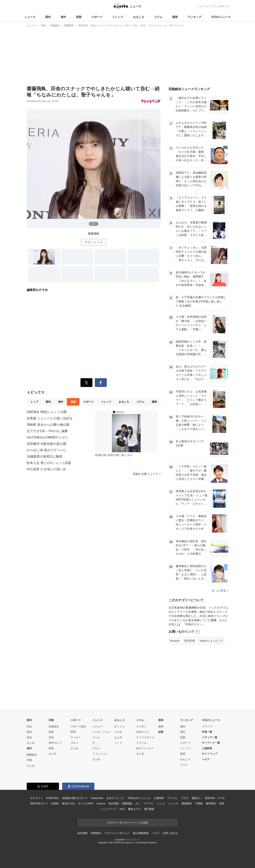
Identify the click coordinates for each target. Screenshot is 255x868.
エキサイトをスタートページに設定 (127, 823)
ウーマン (149, 803)
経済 (29, 732)
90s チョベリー (145, 748)
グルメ (96, 748)
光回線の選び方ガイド (75, 798)
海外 (63, 17)
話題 (161, 732)
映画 (51, 732)
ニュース (30, 17)
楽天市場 (189, 641)
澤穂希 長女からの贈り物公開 (48, 425)
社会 (29, 726)
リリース (207, 726)
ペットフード (108, 809)
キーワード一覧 (211, 743)
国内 (48, 17)
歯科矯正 (211, 803)
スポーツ (97, 17)
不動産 (199, 803)
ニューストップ (205, 6)
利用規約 (96, 833)
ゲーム (96, 737)
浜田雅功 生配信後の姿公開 (46, 444)
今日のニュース (221, 17)
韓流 (51, 748)
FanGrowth (97, 798)
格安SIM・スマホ (215, 798)
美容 (222, 803)
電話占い (197, 798)
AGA (122, 809)
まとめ (31, 743)
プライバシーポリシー (117, 833)
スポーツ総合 (78, 726)
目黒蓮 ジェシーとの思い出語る (50, 418)
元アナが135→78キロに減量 (47, 431)
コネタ (118, 732)
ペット (118, 743)
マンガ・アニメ (102, 732)
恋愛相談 (127, 803)
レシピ (161, 803)
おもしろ (139, 17)
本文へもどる (94, 242)
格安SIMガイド (39, 803)
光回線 (55, 803)
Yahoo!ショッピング (211, 641)
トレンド (118, 17)
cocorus (101, 803)
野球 (73, 732)
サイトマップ (210, 754)
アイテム (172, 798)
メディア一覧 (210, 737)
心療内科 (159, 798)
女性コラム (143, 732)
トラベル (141, 743)
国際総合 (32, 755)
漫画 (175, 17)
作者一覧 (207, 732)
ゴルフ (74, 743)
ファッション (100, 754)
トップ (34, 402)
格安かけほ (68, 803)
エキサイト (223, 6)
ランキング (194, 17)
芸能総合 (54, 726)
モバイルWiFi (86, 803)
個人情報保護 (141, 833)
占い (138, 803)
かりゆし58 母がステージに (47, 450)
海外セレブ (55, 743)
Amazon (175, 641)
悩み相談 (114, 803)
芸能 (79, 17)
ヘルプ (206, 759)
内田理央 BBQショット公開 (47, 412)
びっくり (120, 726)
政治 (29, 737)
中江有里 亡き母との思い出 (46, 469)
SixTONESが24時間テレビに (48, 437)
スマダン (141, 726)
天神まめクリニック (139, 798)
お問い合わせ (170, 833)
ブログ (185, 798)
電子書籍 (149, 809)
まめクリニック (115, 798)
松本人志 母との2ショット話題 (49, 463)
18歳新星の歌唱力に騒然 (45, 456)
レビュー (98, 726)
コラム (158, 17)
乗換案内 (187, 803)
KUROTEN (52, 798)
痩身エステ (134, 809)
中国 (29, 760)
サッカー (76, 737)
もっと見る (220, 590)
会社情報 (82, 833)
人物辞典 (207, 748)
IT (94, 743)
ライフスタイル (145, 737)
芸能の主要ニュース (147, 474)
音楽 (51, 737)
